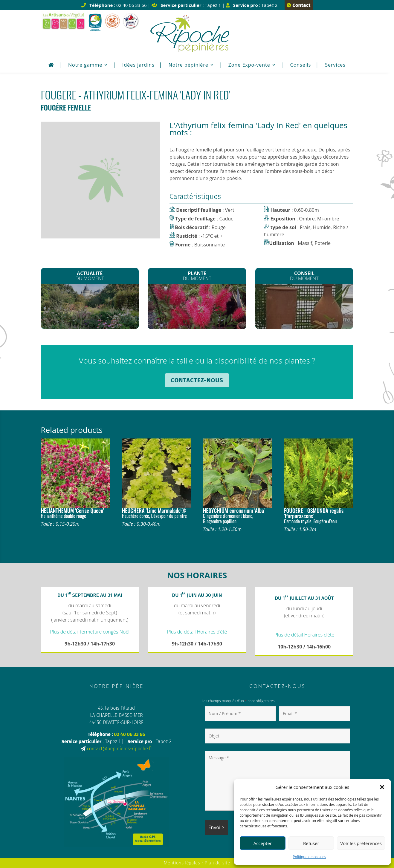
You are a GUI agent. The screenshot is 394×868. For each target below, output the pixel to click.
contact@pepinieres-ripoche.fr (119, 749)
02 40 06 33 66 (129, 734)
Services (335, 65)
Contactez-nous (197, 380)
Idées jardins (138, 65)
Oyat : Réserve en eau (304, 306)
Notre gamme (85, 65)
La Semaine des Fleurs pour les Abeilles (90, 307)
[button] (382, 787)
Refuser (311, 843)
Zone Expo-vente (249, 65)
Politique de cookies (309, 857)
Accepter (263, 843)
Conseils (301, 65)
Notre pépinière (188, 65)
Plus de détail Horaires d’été (197, 632)
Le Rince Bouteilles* (197, 307)
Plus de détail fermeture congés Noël (90, 632)
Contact (298, 5)
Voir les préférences (361, 843)
